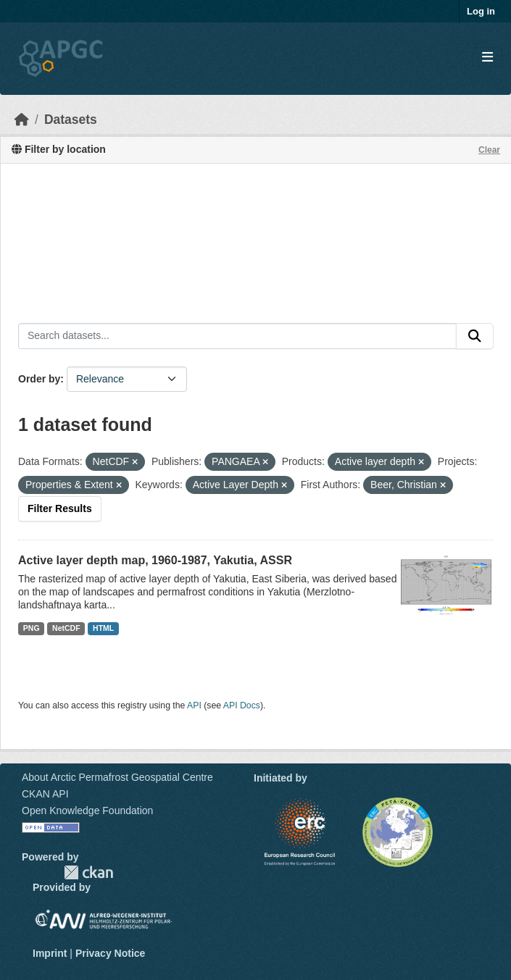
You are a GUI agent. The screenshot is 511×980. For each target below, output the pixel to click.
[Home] (22, 120)
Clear (489, 150)
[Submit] (475, 336)
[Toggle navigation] (487, 58)
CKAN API (45, 794)
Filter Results (60, 508)
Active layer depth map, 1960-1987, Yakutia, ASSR (155, 560)
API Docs (242, 705)
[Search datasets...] (237, 336)
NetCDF (66, 628)
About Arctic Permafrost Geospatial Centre (117, 777)
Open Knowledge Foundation (87, 811)
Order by (39, 379)
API (194, 705)
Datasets (71, 120)
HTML (103, 628)
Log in (481, 11)
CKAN (88, 872)
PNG (32, 628)
